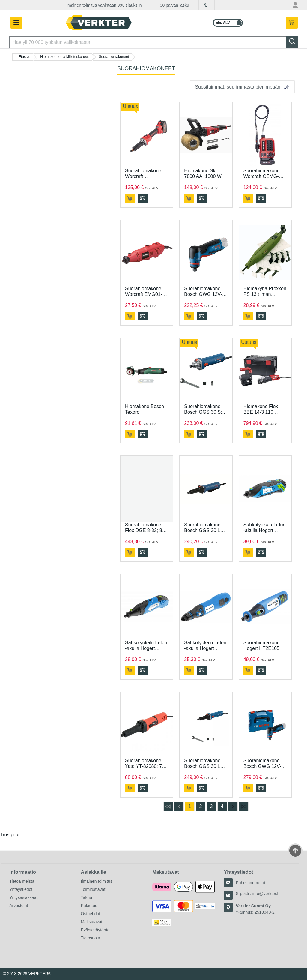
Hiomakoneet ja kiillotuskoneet (64, 57)
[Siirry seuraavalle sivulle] (233, 807)
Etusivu (24, 57)
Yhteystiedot (21, 889)
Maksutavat (92, 922)
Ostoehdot (91, 914)
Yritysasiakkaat (23, 897)
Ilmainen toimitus (97, 881)
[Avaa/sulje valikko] (15, 23)
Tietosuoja (91, 938)
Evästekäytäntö (95, 930)
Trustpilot (10, 835)
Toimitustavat (93, 889)
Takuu (86, 897)
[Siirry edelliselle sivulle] (179, 807)
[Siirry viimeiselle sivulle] (244, 807)
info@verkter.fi (266, 894)
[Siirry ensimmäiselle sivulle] (168, 807)
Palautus (89, 906)
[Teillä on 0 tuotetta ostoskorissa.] (292, 23)
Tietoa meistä (22, 881)
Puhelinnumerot (250, 883)
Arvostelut (19, 906)
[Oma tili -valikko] (295, 5)
